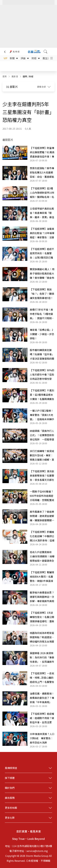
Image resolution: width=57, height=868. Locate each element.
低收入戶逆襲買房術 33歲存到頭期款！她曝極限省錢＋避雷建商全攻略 (42, 556)
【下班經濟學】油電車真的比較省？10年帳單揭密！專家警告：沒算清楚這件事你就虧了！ (42, 233)
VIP (5, 58)
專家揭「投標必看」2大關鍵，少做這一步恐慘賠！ (42, 334)
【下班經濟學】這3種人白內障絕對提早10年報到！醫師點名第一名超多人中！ (42, 193)
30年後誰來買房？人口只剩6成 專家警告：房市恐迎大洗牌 (42, 738)
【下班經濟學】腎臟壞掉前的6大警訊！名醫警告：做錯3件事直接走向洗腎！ (42, 577)
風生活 (48, 58)
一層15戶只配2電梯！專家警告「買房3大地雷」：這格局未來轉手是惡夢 (42, 415)
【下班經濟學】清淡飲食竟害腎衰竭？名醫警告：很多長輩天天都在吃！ (42, 476)
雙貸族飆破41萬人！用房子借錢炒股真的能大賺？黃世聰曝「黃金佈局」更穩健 (42, 274)
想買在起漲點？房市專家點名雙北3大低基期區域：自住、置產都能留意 (42, 173)
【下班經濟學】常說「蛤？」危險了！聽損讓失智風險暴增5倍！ (42, 294)
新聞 (14, 58)
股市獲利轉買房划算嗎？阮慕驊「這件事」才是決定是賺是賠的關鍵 (42, 354)
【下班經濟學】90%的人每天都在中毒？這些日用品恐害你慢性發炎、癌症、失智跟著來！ (42, 375)
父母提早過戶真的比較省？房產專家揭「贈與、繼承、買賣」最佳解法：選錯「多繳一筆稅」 (42, 213)
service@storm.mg (37, 851)
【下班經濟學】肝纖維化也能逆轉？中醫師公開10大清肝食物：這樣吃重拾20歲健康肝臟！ (42, 536)
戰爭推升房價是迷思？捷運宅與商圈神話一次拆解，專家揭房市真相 (42, 597)
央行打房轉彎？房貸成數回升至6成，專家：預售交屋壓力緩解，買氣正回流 (42, 455)
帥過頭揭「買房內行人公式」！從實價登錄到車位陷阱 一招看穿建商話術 (42, 435)
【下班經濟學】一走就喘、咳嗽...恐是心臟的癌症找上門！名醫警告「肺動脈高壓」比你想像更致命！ (42, 678)
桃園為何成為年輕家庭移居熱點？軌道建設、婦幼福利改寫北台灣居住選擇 (42, 637)
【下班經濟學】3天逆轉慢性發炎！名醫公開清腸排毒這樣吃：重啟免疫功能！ (42, 617)
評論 (25, 58)
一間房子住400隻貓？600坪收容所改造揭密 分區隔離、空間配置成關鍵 (42, 496)
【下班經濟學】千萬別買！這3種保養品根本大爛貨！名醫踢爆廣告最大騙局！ (42, 395)
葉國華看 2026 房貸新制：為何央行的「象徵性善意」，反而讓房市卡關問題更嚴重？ (42, 658)
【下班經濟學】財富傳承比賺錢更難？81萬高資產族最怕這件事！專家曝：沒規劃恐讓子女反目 (42, 152)
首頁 (5, 76)
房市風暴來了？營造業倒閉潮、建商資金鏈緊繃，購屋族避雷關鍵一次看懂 (42, 516)
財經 (36, 58)
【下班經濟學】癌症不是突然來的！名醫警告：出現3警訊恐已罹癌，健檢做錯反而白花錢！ (42, 253)
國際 (25, 76)
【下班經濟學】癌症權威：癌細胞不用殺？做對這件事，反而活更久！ (42, 718)
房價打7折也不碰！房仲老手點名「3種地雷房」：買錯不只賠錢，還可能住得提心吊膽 (42, 314)
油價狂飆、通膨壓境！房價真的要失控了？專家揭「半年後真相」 (42, 698)
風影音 (15, 76)
